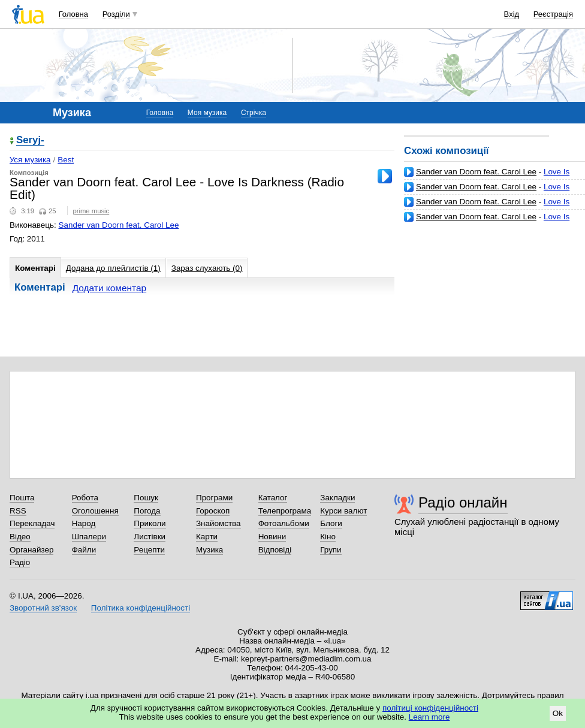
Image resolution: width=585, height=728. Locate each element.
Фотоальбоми (284, 523)
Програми (214, 498)
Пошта (22, 498)
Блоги (331, 523)
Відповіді (275, 550)
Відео (20, 537)
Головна (73, 14)
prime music (91, 211)
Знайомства (218, 523)
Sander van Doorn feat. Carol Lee (476, 172)
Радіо (20, 562)
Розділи (116, 14)
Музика (209, 550)
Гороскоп (213, 511)
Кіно (328, 537)
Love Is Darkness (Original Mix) (487, 191)
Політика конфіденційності (141, 608)
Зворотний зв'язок (43, 608)
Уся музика (30, 160)
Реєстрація (553, 14)
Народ (84, 523)
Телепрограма (285, 511)
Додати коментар (109, 288)
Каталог (273, 498)
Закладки (337, 498)
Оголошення (95, 511)
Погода (147, 511)
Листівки (150, 537)
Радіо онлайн (463, 502)
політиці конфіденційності (430, 708)
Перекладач (32, 523)
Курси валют (343, 511)
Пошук (146, 498)
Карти (207, 537)
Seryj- (30, 141)
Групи (331, 550)
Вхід (512, 14)
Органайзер (31, 550)
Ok (558, 713)
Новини (272, 537)
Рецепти (149, 550)
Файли (84, 550)
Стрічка (254, 113)
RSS (18, 511)
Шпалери (89, 537)
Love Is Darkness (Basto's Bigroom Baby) (487, 221)
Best (66, 160)
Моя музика (207, 113)
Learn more (429, 717)
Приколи (150, 523)
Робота (85, 498)
